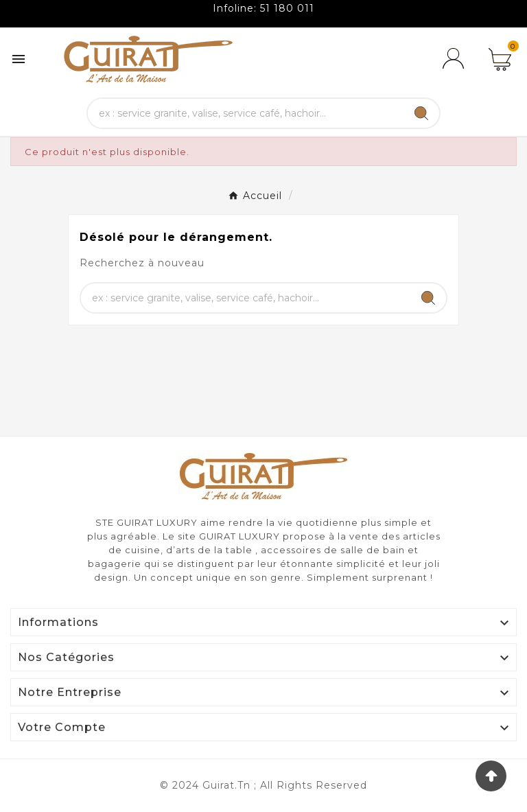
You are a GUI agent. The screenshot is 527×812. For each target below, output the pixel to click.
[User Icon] (456, 59)
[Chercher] (246, 113)
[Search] (421, 113)
